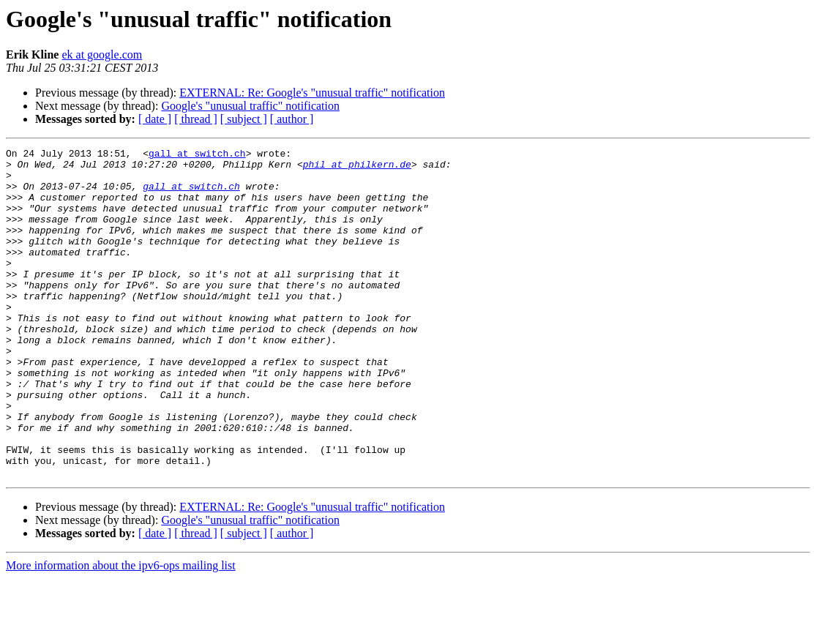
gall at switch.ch (197, 155)
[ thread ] (196, 119)
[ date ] (155, 119)
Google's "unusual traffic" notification (250, 106)
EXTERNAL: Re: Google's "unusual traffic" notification (312, 93)
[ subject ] (244, 119)
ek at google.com (102, 55)
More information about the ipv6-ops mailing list (121, 631)
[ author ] (292, 119)
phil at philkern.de (357, 168)
